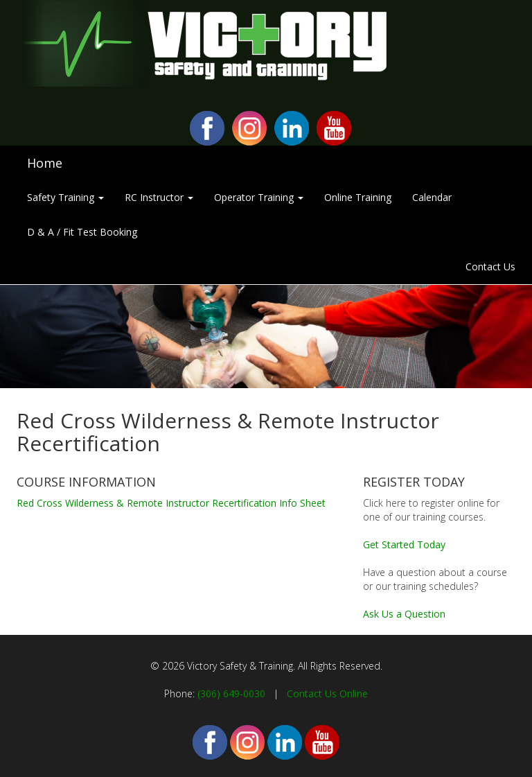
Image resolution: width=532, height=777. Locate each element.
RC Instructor (159, 197)
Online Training (358, 197)
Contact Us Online (327, 693)
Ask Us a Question (404, 614)
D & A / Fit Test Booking (82, 232)
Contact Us (490, 267)
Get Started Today (404, 544)
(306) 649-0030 (231, 693)
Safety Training (65, 197)
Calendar (432, 197)
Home (45, 163)
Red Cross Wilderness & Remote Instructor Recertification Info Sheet (171, 503)
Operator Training (259, 197)
